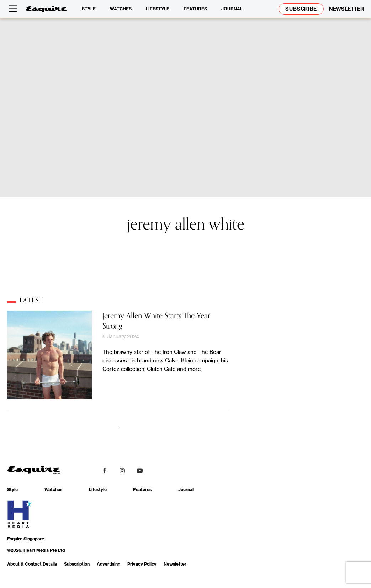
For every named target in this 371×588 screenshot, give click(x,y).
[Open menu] (14, 9)
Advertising (108, 564)
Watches (121, 9)
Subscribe (301, 9)
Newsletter (175, 564)
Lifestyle (158, 9)
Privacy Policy (142, 564)
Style (89, 9)
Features (195, 9)
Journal (232, 9)
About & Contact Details (32, 564)
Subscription (77, 564)
